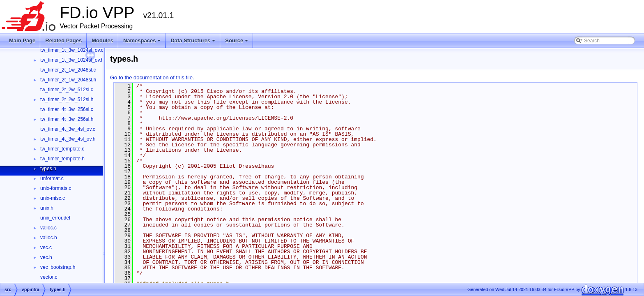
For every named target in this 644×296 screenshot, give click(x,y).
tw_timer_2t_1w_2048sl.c (68, 70)
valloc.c (48, 228)
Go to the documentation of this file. (152, 77)
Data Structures (193, 43)
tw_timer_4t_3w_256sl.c (67, 109)
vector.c (49, 277)
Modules (102, 40)
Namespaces (143, 43)
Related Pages (63, 40)
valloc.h (49, 238)
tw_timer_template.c (62, 149)
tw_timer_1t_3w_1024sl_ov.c (72, 50)
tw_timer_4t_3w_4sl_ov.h (68, 139)
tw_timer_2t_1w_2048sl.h (68, 80)
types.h (48, 169)
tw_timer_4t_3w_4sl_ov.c (68, 129)
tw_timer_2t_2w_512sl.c (67, 90)
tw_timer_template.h (62, 159)
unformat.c (52, 178)
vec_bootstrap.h (58, 267)
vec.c (46, 247)
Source (237, 43)
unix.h (47, 208)
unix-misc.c (53, 198)
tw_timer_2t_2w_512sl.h (67, 99)
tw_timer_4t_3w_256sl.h (67, 119)
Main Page (22, 40)
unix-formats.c (56, 188)
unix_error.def (55, 218)
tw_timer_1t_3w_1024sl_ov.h (72, 60)
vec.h (46, 257)
